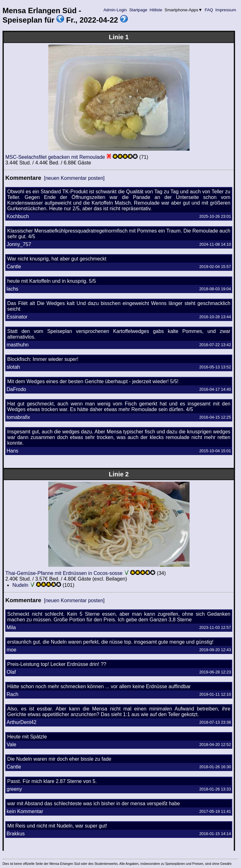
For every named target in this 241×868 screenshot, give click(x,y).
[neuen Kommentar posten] (74, 178)
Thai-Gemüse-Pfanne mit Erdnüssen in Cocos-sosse (64, 573)
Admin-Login (115, 10)
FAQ (209, 10)
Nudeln (20, 585)
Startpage (138, 10)
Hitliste (156, 10)
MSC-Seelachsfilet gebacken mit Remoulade (55, 157)
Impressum (226, 10)
